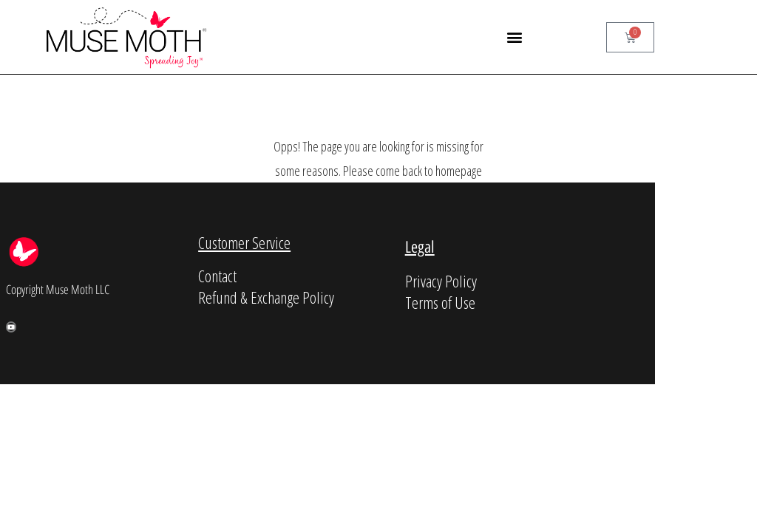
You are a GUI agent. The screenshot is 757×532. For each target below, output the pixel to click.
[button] (514, 37)
